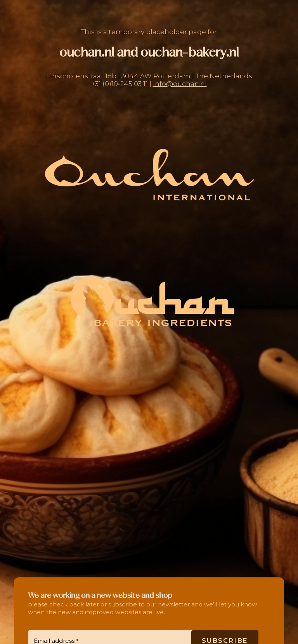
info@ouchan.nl (180, 84)
